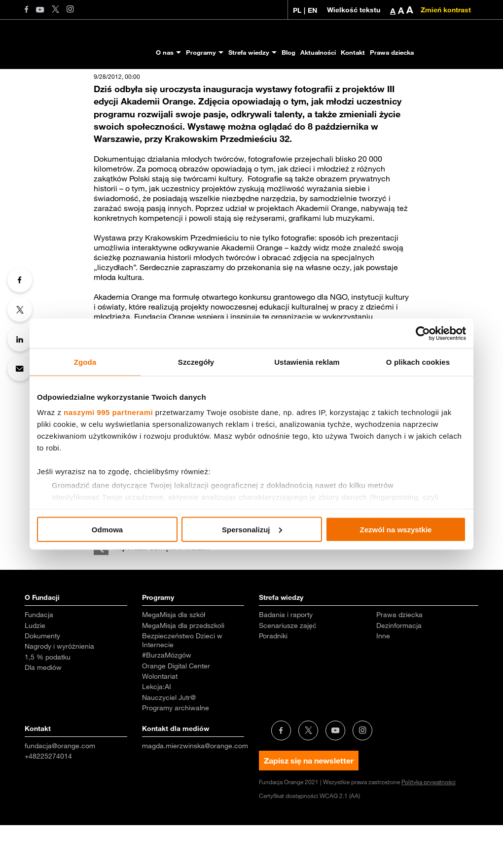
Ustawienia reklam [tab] (307, 362)
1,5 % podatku (48, 700)
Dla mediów (43, 710)
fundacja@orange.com (60, 789)
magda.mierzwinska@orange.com (195, 789)
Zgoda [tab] (85, 362)
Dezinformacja (399, 668)
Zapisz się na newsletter (309, 803)
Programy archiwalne (176, 751)
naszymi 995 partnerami (108, 412)
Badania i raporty (286, 658)
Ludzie (35, 668)
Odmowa (107, 529)
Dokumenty (42, 679)
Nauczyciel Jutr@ (169, 740)
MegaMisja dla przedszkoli (183, 668)
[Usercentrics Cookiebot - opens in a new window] (423, 333)
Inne (383, 679)
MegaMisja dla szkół (174, 658)
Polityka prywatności (429, 825)
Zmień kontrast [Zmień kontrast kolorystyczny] (446, 10)
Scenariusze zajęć (288, 668)
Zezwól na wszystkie (396, 529)
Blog (288, 52)
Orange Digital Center (176, 709)
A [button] (393, 11)
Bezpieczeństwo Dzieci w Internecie (182, 683)
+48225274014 (48, 799)
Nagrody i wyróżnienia (59, 689)
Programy (201, 52)
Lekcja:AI (157, 729)
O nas (165, 52)
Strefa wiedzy (249, 52)
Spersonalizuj (252, 529)
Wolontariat (160, 719)
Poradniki (273, 679)
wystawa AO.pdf (122, 566)
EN (312, 10)
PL (297, 10)
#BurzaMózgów (167, 698)
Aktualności (318, 52)
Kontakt (353, 52)
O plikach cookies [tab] (418, 362)
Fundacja (39, 658)
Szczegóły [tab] (196, 362)
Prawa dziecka (392, 52)
